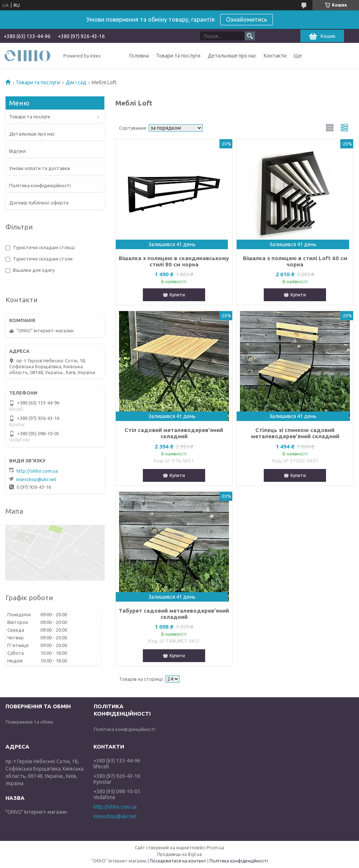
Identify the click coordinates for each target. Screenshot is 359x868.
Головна (139, 56)
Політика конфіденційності (40, 185)
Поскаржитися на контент (178, 861)
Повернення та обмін (29, 722)
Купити (177, 295)
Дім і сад (76, 82)
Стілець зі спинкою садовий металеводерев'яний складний (295, 433)
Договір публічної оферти (39, 203)
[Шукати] (250, 36)
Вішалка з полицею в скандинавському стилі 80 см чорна (174, 261)
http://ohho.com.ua (37, 471)
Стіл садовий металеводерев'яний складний (174, 433)
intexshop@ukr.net (36, 479)
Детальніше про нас (232, 56)
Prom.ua (215, 848)
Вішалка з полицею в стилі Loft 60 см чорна (295, 261)
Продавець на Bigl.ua (179, 854)
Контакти (275, 56)
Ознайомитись (247, 19)
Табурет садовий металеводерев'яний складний (174, 614)
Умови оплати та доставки (40, 168)
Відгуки (17, 151)
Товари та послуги (178, 56)
